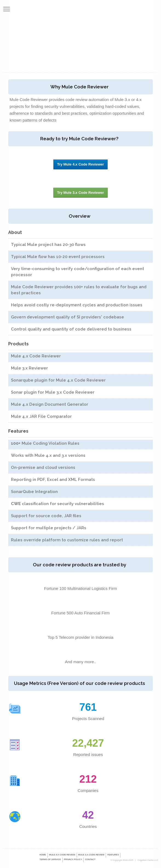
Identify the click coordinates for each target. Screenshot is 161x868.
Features (113, 855)
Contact (90, 859)
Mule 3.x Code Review (91, 855)
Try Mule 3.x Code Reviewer (80, 193)
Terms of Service (50, 859)
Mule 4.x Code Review (62, 855)
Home (43, 855)
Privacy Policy (73, 859)
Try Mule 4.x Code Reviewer (80, 164)
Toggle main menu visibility (7, 8)
